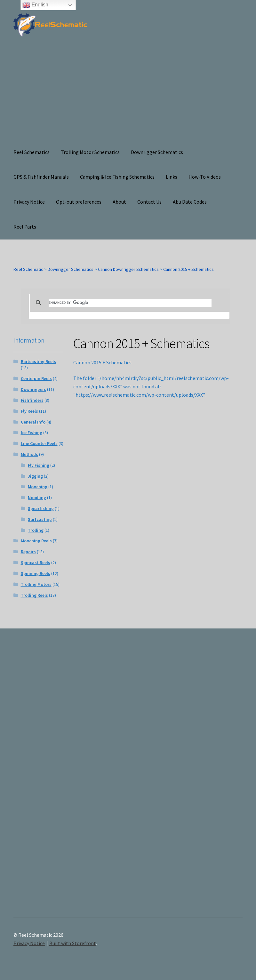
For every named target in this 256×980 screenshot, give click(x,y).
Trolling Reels (34, 595)
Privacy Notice (29, 202)
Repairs (28, 552)
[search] (130, 303)
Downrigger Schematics (157, 152)
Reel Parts (25, 227)
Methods (29, 454)
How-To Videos (205, 177)
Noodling (37, 498)
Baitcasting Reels (38, 361)
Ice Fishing (32, 433)
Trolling (36, 530)
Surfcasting (40, 519)
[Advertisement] (128, 92)
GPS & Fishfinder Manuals (41, 177)
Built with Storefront (73, 943)
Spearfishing (41, 508)
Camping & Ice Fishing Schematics (117, 177)
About (119, 202)
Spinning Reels (36, 573)
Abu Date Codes (190, 202)
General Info (33, 422)
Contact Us (149, 202)
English (35, 5)
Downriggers (33, 389)
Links (172, 177)
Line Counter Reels (39, 443)
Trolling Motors (36, 584)
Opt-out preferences (79, 202)
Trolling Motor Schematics (90, 152)
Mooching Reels (36, 541)
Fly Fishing (39, 465)
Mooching (38, 487)
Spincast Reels (36, 563)
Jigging (35, 476)
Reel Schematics (32, 152)
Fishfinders (32, 400)
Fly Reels (29, 411)
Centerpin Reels (36, 378)
